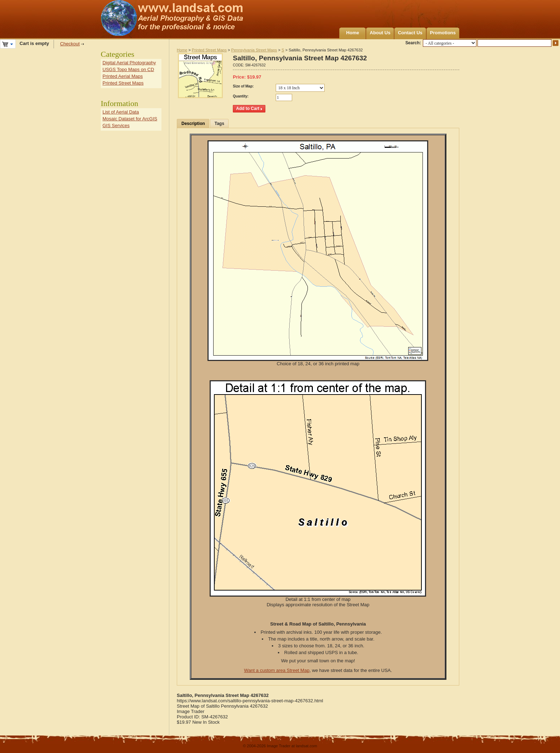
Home (352, 33)
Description (193, 124)
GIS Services (116, 125)
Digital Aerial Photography (129, 63)
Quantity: (241, 96)
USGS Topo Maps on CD (128, 69)
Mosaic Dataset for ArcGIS (130, 119)
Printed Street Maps (209, 50)
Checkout (70, 44)
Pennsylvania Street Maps (254, 50)
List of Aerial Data (121, 112)
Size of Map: (243, 86)
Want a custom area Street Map (277, 670)
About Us (380, 33)
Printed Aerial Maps (123, 76)
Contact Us (410, 33)
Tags (219, 124)
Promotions (443, 33)
